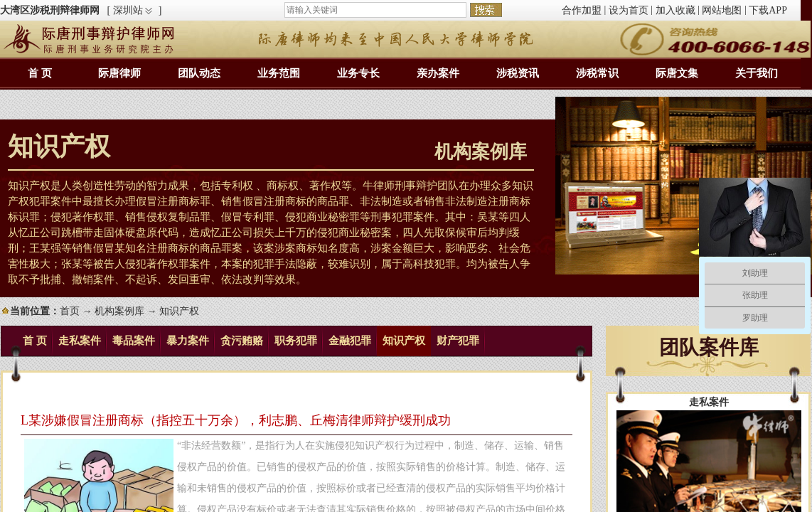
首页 (70, 311)
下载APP (768, 10)
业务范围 (279, 73)
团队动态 (199, 73)
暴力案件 (188, 341)
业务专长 (358, 73)
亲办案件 (438, 73)
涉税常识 (597, 73)
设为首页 (629, 10)
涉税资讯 (518, 73)
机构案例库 (119, 311)
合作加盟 (582, 10)
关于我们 (757, 73)
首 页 (40, 73)
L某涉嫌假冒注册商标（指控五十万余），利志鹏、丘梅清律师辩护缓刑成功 (236, 420)
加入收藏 (675, 10)
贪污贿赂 (242, 341)
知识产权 (404, 341)
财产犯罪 (458, 341)
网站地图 (722, 10)
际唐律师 (119, 73)
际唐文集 (677, 73)
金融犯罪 (350, 341)
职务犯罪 (296, 341)
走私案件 (80, 341)
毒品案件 (134, 341)
